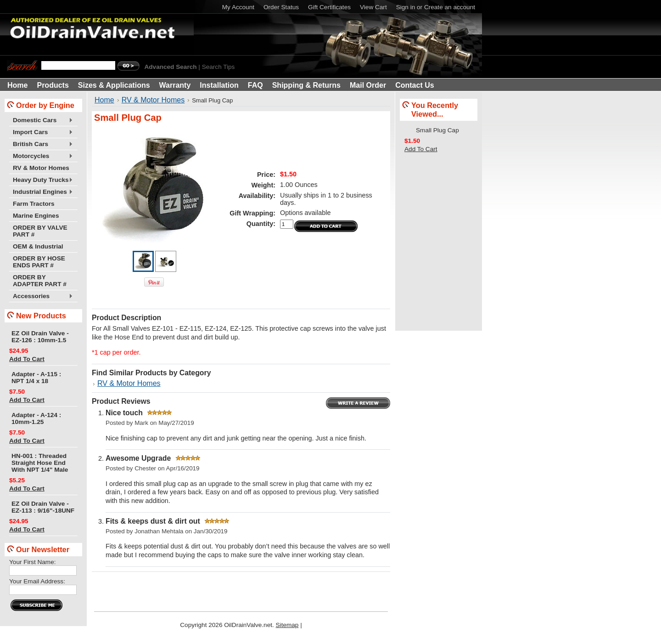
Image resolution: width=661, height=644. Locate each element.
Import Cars (41, 133)
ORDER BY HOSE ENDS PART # (39, 262)
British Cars (41, 144)
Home (104, 100)
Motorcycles (41, 156)
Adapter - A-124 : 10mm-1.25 (36, 418)
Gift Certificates (329, 7)
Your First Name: (32, 562)
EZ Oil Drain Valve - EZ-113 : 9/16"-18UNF (43, 507)
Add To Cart (27, 359)
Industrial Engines (41, 192)
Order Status (281, 7)
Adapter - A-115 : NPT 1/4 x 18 (36, 378)
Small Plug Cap (437, 130)
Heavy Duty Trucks (41, 180)
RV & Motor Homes (41, 168)
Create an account (450, 7)
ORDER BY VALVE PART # (40, 231)
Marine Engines (36, 216)
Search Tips (218, 67)
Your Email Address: (37, 581)
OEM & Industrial (38, 246)
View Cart (373, 7)
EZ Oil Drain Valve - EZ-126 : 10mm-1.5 (40, 337)
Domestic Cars (41, 121)
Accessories (41, 297)
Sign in (406, 7)
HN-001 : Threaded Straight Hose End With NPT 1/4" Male (40, 463)
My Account (238, 7)
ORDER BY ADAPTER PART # (40, 281)
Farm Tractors (34, 204)
